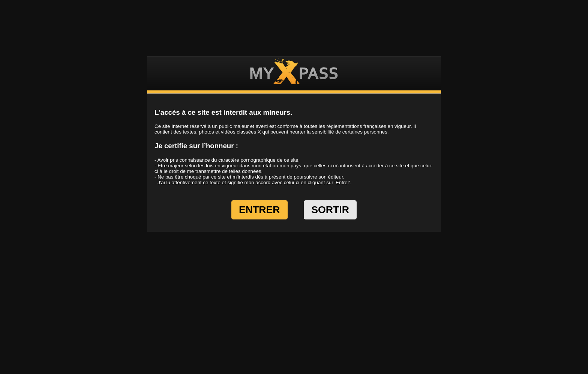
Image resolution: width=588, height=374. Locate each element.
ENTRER (259, 210)
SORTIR (330, 210)
